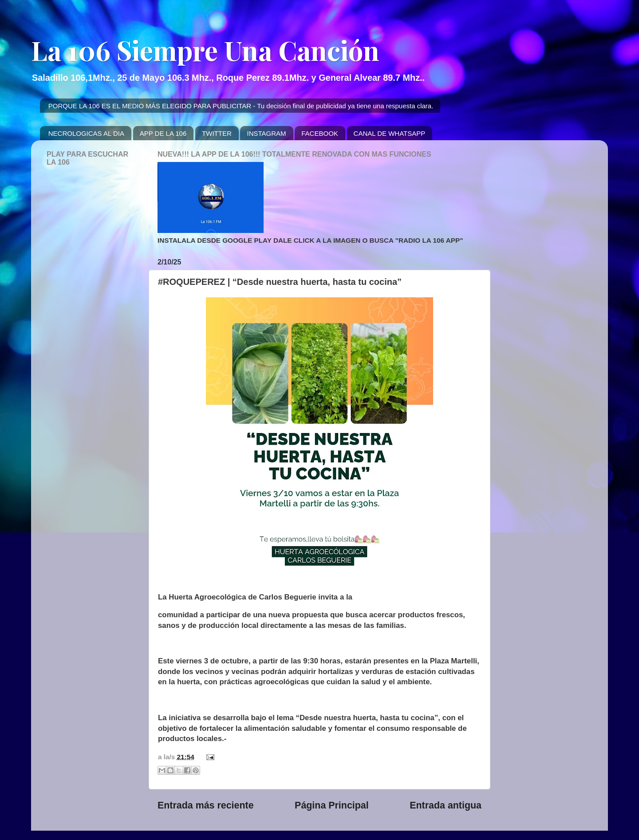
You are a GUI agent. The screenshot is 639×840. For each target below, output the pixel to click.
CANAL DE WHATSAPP (390, 133)
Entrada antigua (446, 805)
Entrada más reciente (206, 805)
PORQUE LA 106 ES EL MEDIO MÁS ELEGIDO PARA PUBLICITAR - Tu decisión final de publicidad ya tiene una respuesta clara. (241, 106)
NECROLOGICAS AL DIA (86, 133)
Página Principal (332, 805)
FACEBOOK (320, 133)
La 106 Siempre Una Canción (205, 50)
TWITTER (217, 133)
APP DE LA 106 (163, 133)
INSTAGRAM (266, 133)
